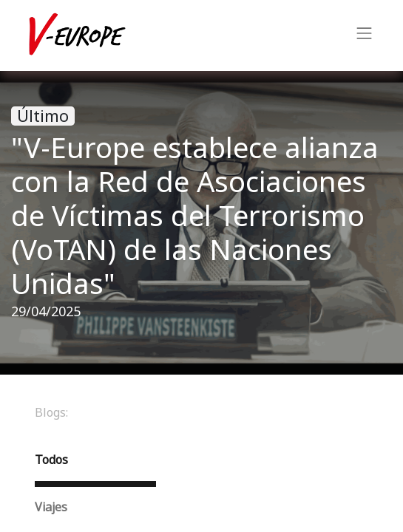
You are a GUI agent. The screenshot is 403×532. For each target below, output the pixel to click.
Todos (51, 460)
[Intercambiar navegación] (365, 35)
